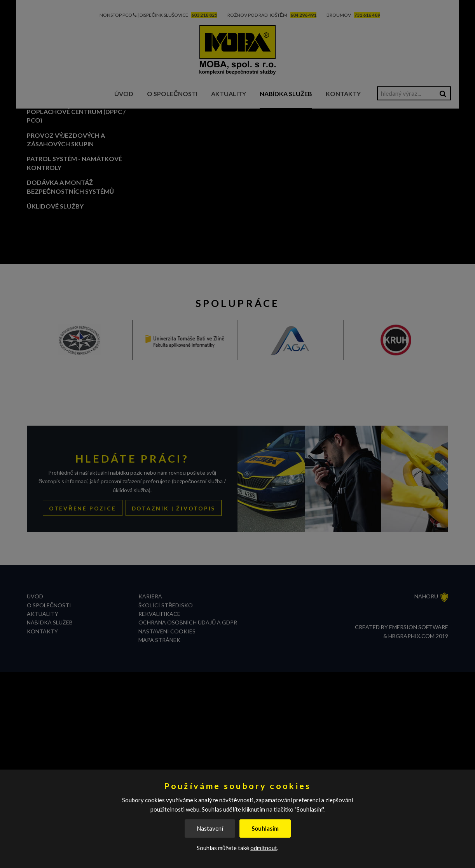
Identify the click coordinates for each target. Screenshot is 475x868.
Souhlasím (265, 828)
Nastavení (210, 828)
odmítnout (264, 848)
